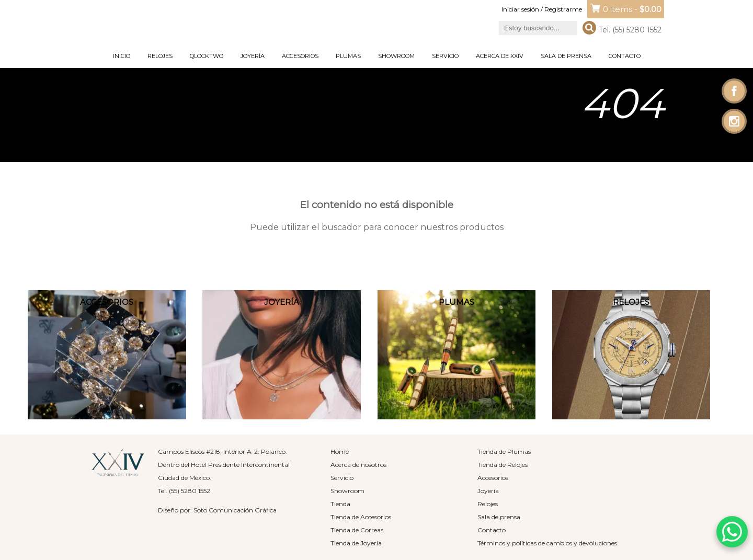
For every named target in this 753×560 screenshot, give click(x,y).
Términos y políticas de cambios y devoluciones (547, 543)
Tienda (340, 504)
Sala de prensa (566, 56)
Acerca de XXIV (500, 56)
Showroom (396, 56)
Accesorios (300, 56)
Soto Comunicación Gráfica (235, 510)
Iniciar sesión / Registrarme (542, 9)
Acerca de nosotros (358, 465)
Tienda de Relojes (503, 465)
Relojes (160, 56)
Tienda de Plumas (504, 452)
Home (340, 452)
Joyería (253, 56)
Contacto (625, 56)
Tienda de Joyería (356, 543)
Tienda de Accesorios (361, 517)
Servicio (445, 56)
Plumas (348, 56)
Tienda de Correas (357, 530)
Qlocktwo (207, 56)
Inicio (122, 56)
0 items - (632, 9)
